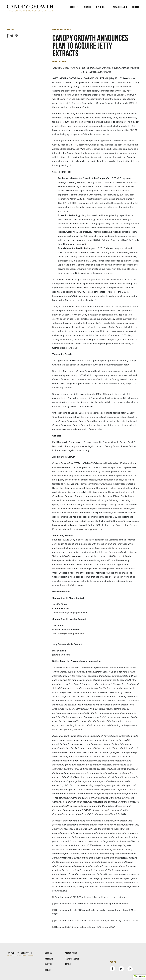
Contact (48, 970)
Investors (49, 959)
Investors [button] (100, 7)
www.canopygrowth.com (91, 529)
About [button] (73, 7)
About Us (48, 953)
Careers (136, 7)
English (113, 962)
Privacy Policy (71, 953)
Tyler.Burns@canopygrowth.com (68, 634)
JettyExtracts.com (75, 585)
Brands (87, 7)
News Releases (120, 7)
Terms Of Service (72, 959)
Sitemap (68, 964)
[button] (139, 977)
